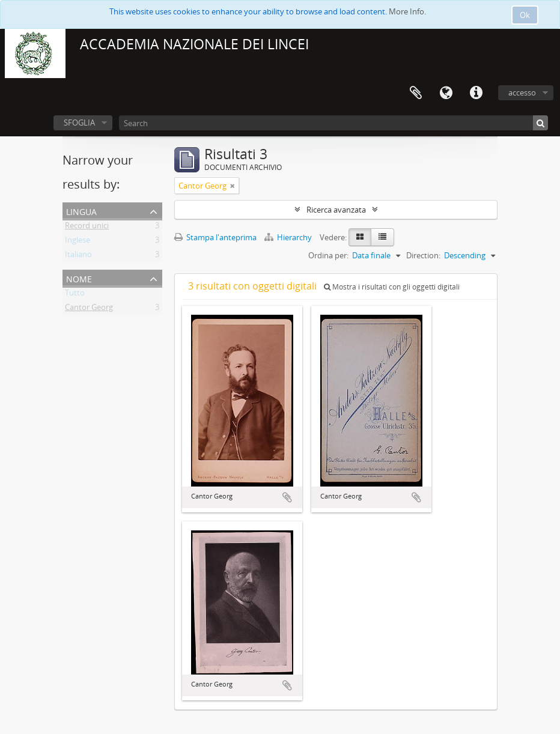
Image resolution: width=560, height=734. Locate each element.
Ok (525, 15)
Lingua (446, 93)
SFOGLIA (79, 123)
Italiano (78, 256)
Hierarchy (289, 237)
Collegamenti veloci (476, 93)
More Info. (407, 11)
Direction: (423, 255)
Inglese (78, 242)
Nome (79, 278)
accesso (522, 93)
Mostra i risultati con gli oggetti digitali (392, 287)
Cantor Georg (89, 309)
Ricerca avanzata (336, 210)
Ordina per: (328, 255)
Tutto (75, 295)
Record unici (87, 228)
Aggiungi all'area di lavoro (287, 497)
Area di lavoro (416, 93)
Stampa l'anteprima (215, 237)
